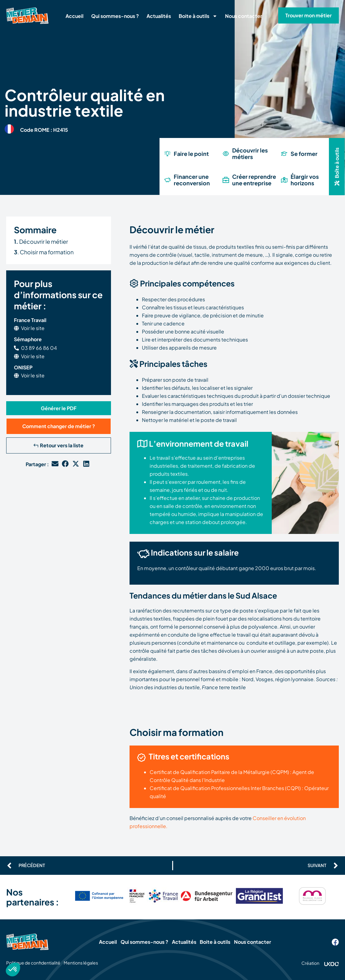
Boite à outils (198, 16)
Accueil (75, 16)
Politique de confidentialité (33, 963)
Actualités (159, 16)
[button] (337, 167)
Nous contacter (244, 16)
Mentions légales (88, 963)
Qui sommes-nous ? (115, 16)
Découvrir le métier (41, 241)
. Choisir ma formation (44, 252)
